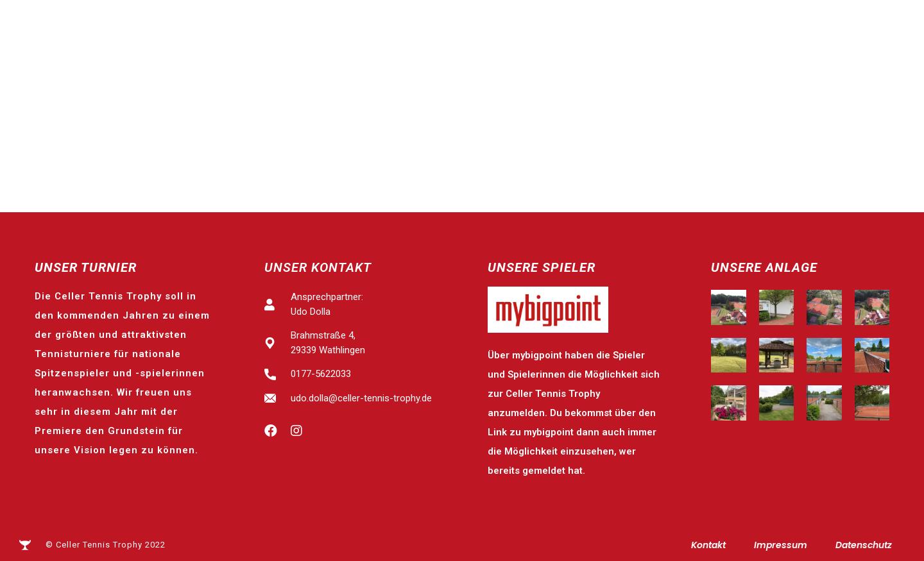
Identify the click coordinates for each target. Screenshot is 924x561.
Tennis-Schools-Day (552, 78)
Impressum (781, 545)
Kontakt (708, 545)
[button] (845, 25)
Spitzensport (329, 78)
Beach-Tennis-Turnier (710, 78)
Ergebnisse (429, 78)
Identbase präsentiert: (68, 25)
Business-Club (848, 78)
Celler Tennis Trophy (198, 78)
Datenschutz (864, 545)
